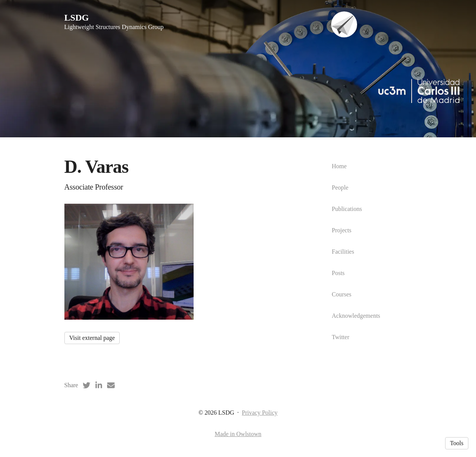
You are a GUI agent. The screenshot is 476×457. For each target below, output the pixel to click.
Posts (338, 273)
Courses (342, 294)
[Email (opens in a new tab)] (111, 385)
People (340, 187)
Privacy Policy (260, 413)
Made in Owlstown (238, 434)
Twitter (341, 337)
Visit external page (92, 338)
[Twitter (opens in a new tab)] (87, 385)
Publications (347, 209)
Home (339, 166)
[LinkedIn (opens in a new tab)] (99, 385)
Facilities (343, 252)
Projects (342, 230)
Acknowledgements (356, 316)
